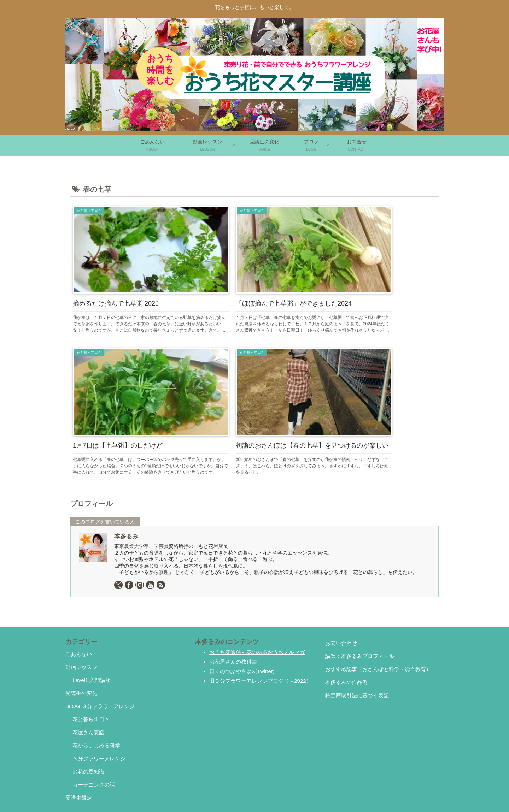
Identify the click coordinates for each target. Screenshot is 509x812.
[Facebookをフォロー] (129, 551)
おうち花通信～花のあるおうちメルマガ (257, 618)
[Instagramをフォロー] (140, 551)
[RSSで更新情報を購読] (161, 551)
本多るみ (126, 502)
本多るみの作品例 (346, 648)
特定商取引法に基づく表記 (357, 661)
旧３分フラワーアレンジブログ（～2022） (260, 647)
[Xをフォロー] (118, 551)
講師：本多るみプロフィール (360, 622)
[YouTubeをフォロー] (150, 551)
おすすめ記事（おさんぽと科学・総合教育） (378, 635)
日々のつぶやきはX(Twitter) (242, 637)
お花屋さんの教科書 (233, 627)
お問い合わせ (341, 609)
